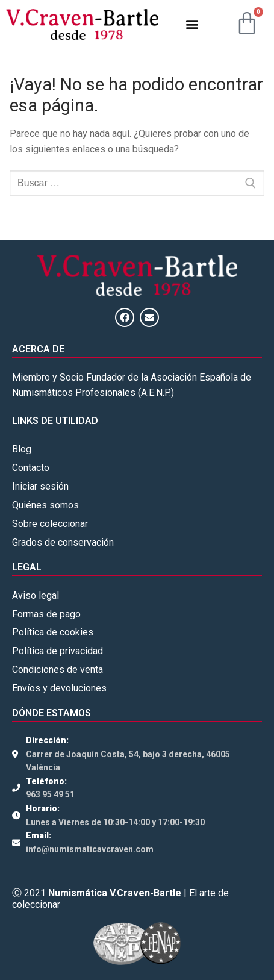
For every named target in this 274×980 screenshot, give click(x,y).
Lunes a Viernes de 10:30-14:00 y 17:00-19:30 (115, 822)
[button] (192, 24)
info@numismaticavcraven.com (90, 849)
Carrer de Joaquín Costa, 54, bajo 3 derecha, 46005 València (128, 761)
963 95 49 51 (50, 794)
